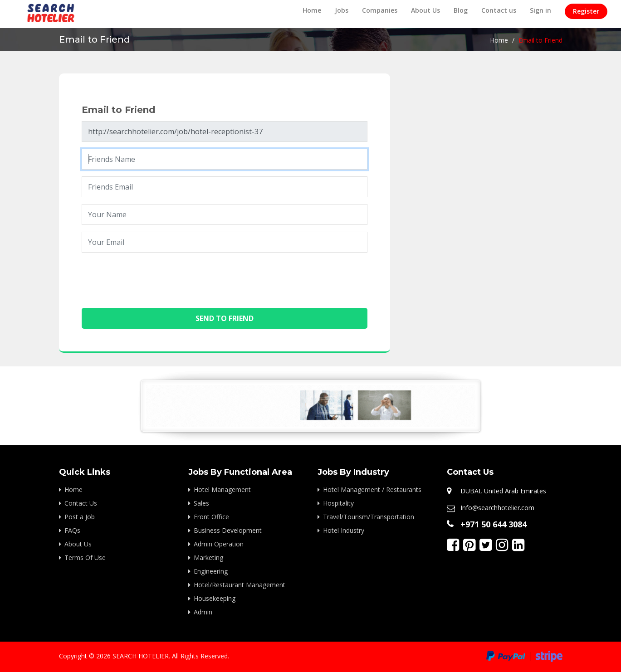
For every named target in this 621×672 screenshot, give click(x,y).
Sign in (540, 10)
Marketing (208, 558)
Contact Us (81, 503)
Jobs (342, 10)
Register (586, 11)
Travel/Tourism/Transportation (369, 517)
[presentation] (151, 277)
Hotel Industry (344, 530)
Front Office (211, 517)
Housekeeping (215, 598)
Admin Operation (219, 544)
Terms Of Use (85, 558)
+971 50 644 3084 (494, 524)
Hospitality (338, 503)
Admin (203, 612)
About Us (425, 10)
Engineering (211, 571)
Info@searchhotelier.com (497, 508)
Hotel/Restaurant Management (240, 585)
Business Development (228, 530)
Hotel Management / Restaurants (372, 489)
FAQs (72, 530)
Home (312, 10)
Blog (461, 10)
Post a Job (80, 517)
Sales (201, 503)
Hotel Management (222, 489)
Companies (380, 10)
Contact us (499, 10)
